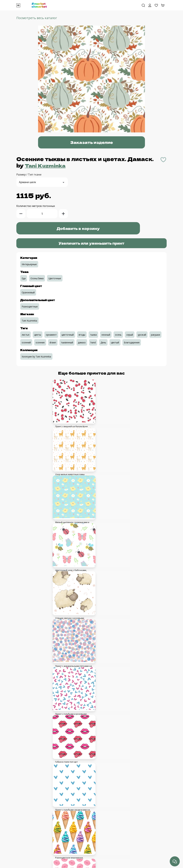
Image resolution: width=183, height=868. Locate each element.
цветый (115, 342)
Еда (24, 278)
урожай (142, 335)
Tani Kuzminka (47, 165)
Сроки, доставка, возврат (32, 858)
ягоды (82, 335)
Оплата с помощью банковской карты (40, 851)
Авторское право (27, 820)
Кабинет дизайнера (29, 827)
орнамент (51, 335)
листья (26, 335)
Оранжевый (28, 292)
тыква (93, 335)
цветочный (68, 335)
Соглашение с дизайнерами (34, 812)
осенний (26, 342)
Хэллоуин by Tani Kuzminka (36, 356)
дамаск (82, 342)
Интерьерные (29, 264)
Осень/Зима (37, 278)
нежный (106, 335)
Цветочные (55, 278)
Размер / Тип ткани (29, 174)
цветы (38, 335)
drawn (53, 342)
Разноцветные (30, 306)
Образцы (22, 835)
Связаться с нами (27, 843)
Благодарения (132, 342)
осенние (40, 342)
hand (93, 342)
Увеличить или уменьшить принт (91, 243)
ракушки (155, 335)
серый (130, 335)
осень (118, 335)
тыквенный (67, 342)
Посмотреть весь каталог (37, 18)
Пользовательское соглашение (36, 804)
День (103, 342)
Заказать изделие (92, 142)
